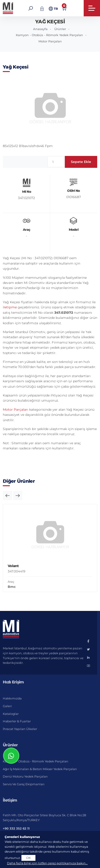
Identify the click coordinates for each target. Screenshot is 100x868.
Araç (11, 582)
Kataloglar (11, 714)
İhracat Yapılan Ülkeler (20, 729)
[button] (7, 496)
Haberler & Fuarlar (17, 721)
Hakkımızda (12, 698)
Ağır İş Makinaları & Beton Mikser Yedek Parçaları (40, 769)
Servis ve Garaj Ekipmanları (24, 784)
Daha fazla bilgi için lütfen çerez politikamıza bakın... (47, 863)
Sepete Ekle (81, 162)
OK (28, 858)
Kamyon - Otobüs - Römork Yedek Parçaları (49, 35)
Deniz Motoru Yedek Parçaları (25, 776)
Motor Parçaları (50, 41)
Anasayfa (40, 29)
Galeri (7, 706)
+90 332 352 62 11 (16, 828)
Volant (13, 566)
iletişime (10, 307)
